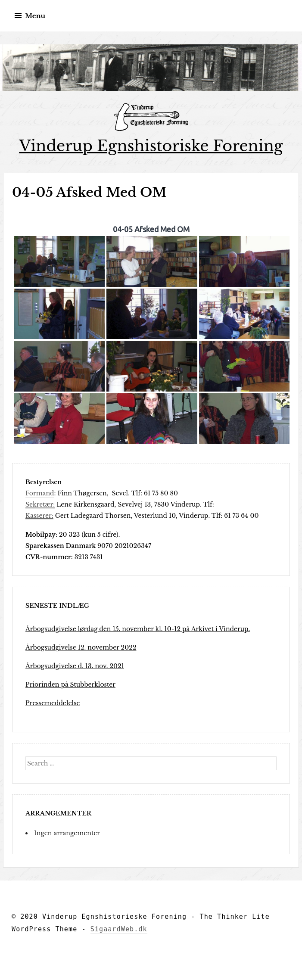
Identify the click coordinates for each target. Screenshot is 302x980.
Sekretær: (40, 504)
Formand (40, 493)
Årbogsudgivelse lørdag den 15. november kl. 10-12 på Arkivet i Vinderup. (138, 629)
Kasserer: (39, 516)
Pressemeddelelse (53, 703)
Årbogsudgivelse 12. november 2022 (81, 647)
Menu (35, 16)
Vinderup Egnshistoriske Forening (151, 146)
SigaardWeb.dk (119, 929)
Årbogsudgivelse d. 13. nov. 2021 (75, 666)
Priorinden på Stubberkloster (70, 684)
